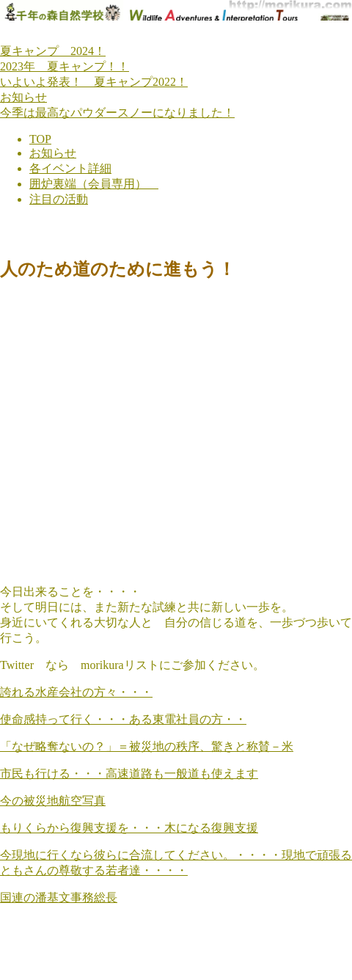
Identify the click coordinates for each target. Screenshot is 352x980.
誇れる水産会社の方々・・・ (76, 692)
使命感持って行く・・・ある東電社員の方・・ (123, 719)
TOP (40, 139)
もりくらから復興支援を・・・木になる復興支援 (129, 828)
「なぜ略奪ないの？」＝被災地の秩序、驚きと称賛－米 (147, 746)
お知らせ (23, 97)
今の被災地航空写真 (53, 801)
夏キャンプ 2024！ (53, 51)
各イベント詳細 (70, 168)
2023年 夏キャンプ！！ (65, 66)
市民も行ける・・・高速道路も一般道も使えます (129, 774)
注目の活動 (59, 199)
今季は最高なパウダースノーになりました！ (117, 113)
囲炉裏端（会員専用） (94, 184)
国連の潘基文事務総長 (59, 897)
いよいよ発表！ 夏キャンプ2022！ (94, 82)
